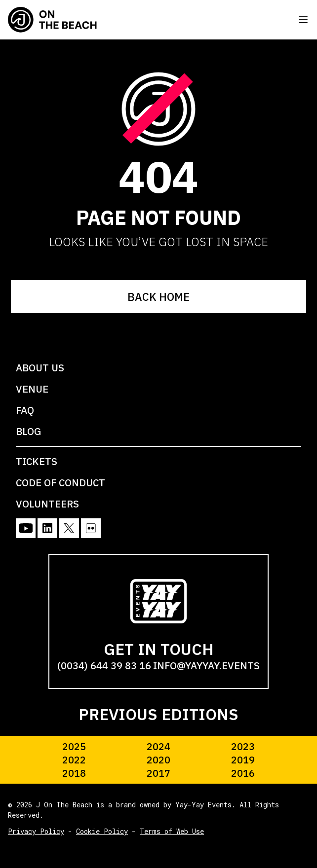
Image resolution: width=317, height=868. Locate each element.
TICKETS (37, 461)
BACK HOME (158, 297)
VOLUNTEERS (47, 504)
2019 (243, 760)
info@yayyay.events (206, 666)
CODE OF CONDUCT (60, 483)
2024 (158, 746)
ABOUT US (40, 368)
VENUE (32, 389)
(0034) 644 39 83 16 (104, 666)
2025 (74, 746)
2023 (243, 746)
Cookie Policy (102, 831)
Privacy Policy (36, 831)
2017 (158, 773)
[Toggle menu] (303, 20)
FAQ (25, 410)
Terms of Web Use (172, 831)
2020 (158, 760)
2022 (74, 760)
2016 (243, 773)
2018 (74, 773)
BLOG (28, 431)
